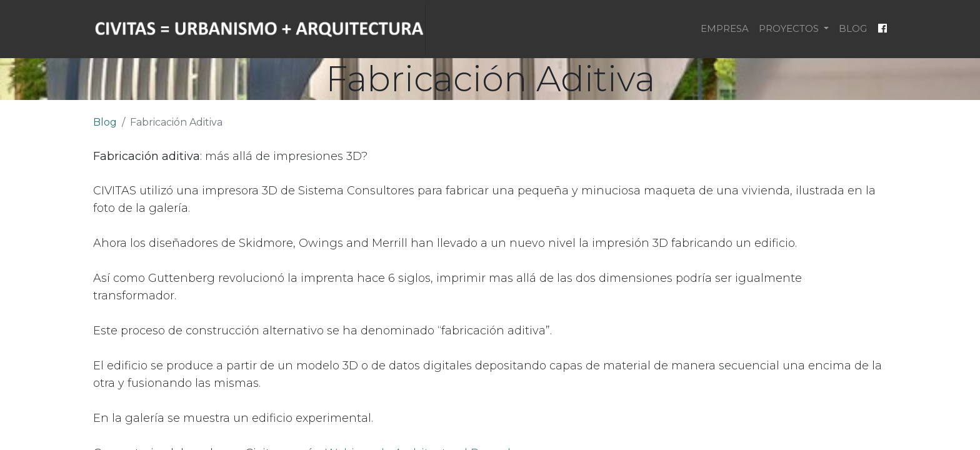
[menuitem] (725, 29)
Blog (105, 122)
